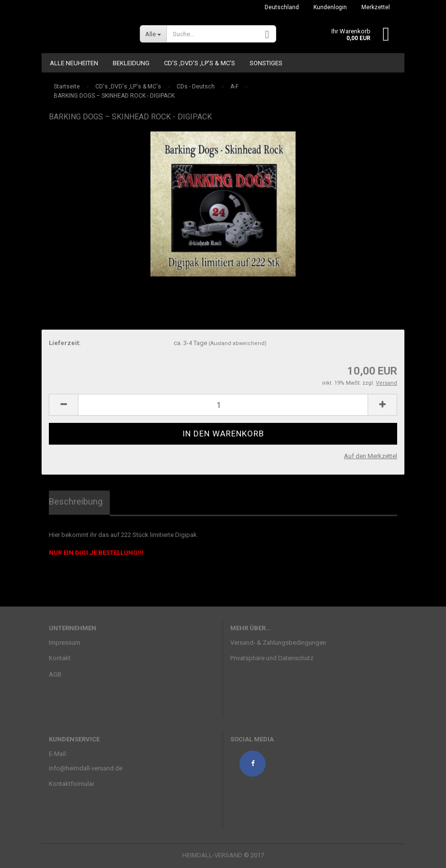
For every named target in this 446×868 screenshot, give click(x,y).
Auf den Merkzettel (371, 456)
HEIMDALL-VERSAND (212, 855)
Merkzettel (376, 7)
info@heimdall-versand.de (86, 768)
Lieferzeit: (65, 343)
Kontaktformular (72, 784)
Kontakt (60, 658)
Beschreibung (76, 501)
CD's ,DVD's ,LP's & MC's (200, 63)
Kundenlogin (330, 7)
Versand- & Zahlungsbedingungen (278, 643)
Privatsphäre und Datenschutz (272, 658)
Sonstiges (266, 63)
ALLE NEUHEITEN (74, 63)
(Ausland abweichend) (238, 343)
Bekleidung (131, 63)
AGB (55, 674)
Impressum (65, 643)
